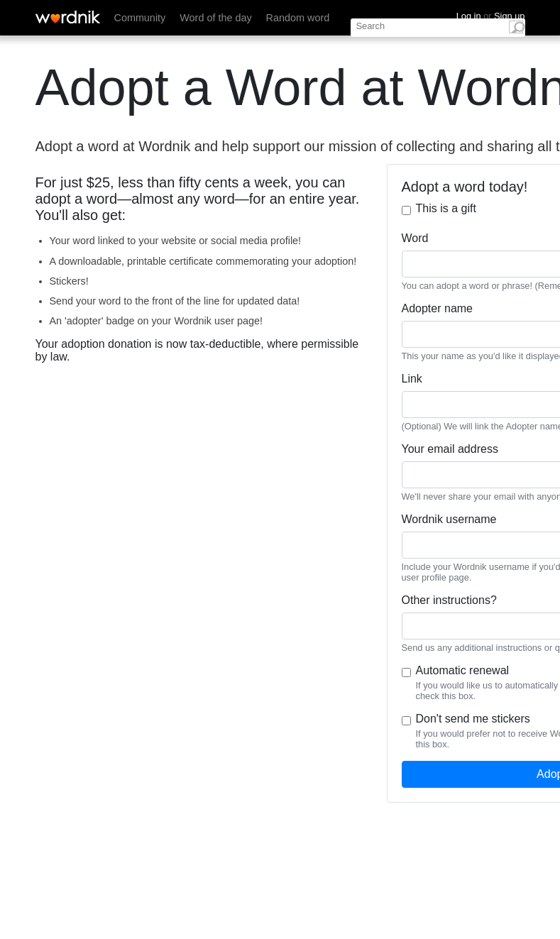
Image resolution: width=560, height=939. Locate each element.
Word (415, 238)
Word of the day (215, 18)
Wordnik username (449, 519)
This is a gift (446, 208)
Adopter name (438, 308)
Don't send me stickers (473, 719)
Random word (298, 18)
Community (140, 18)
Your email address (450, 449)
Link (412, 379)
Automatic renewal (463, 670)
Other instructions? (449, 600)
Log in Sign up (491, 16)
